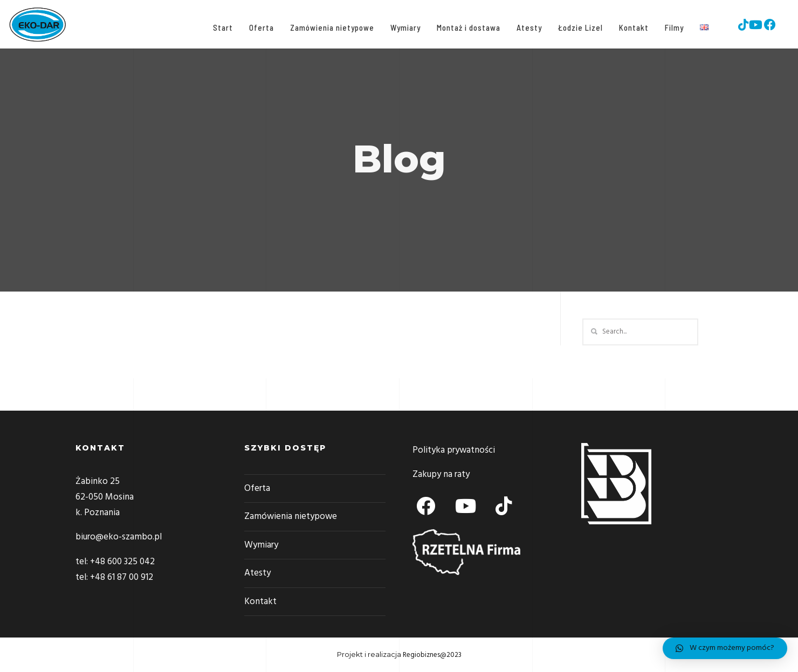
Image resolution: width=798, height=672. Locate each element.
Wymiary (403, 27)
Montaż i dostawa (466, 27)
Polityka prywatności (454, 450)
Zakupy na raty (441, 474)
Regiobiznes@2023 (432, 655)
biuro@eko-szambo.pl (119, 537)
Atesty (527, 27)
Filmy (672, 27)
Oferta (259, 27)
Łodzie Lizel (578, 27)
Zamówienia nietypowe (330, 27)
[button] (725, 648)
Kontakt (632, 27)
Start (221, 27)
